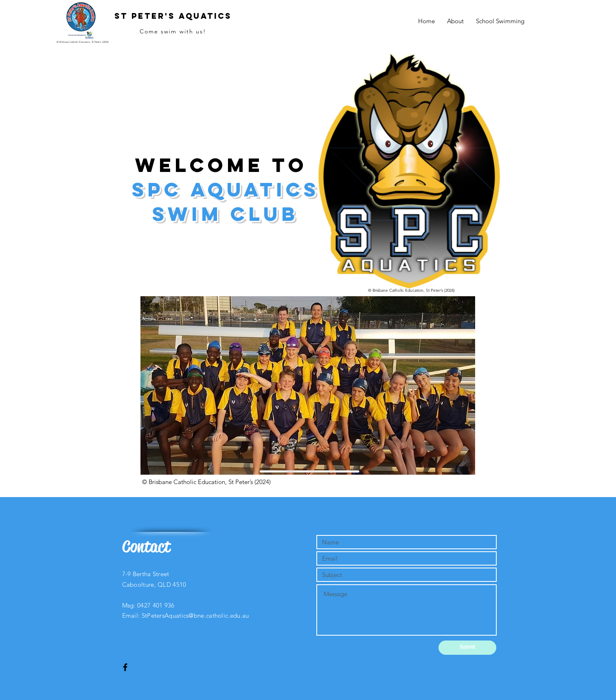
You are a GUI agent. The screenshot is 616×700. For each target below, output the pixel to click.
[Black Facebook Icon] (125, 667)
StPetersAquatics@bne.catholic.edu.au (195, 615)
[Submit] (467, 648)
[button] (308, 385)
